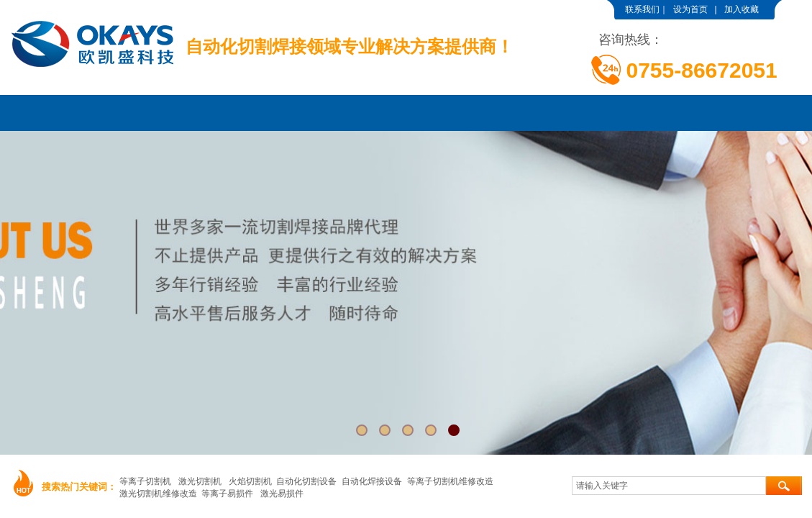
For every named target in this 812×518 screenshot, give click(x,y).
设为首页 (690, 9)
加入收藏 (742, 9)
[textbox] (669, 486)
